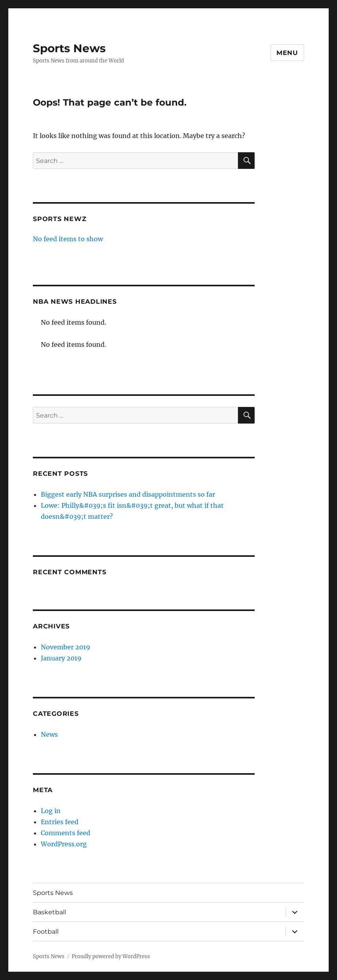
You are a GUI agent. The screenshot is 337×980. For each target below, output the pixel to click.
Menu (287, 53)
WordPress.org (64, 844)
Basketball (50, 912)
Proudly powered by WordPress (111, 956)
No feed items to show (68, 239)
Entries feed (60, 822)
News (49, 734)
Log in (51, 811)
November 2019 (66, 647)
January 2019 (61, 658)
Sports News (69, 48)
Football (46, 932)
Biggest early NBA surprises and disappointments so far (128, 494)
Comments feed (66, 833)
